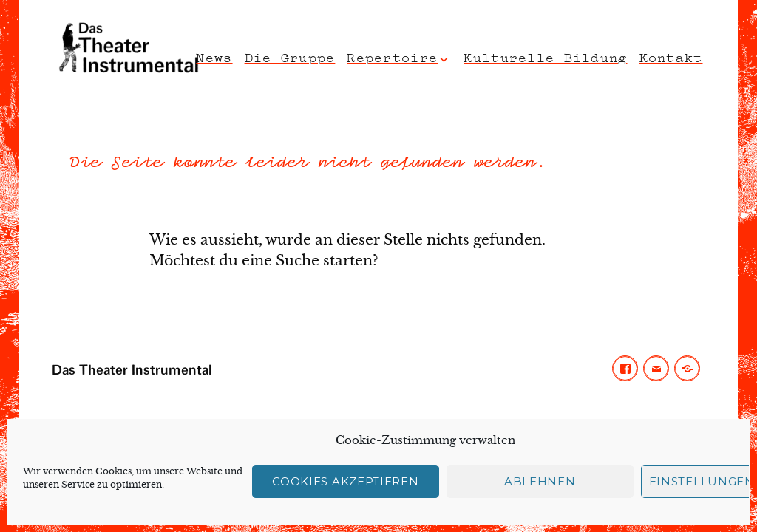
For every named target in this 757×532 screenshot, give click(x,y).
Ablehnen (540, 481)
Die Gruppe (290, 56)
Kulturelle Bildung (545, 56)
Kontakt (671, 56)
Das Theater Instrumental (132, 371)
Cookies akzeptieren (345, 481)
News (214, 56)
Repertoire (392, 56)
